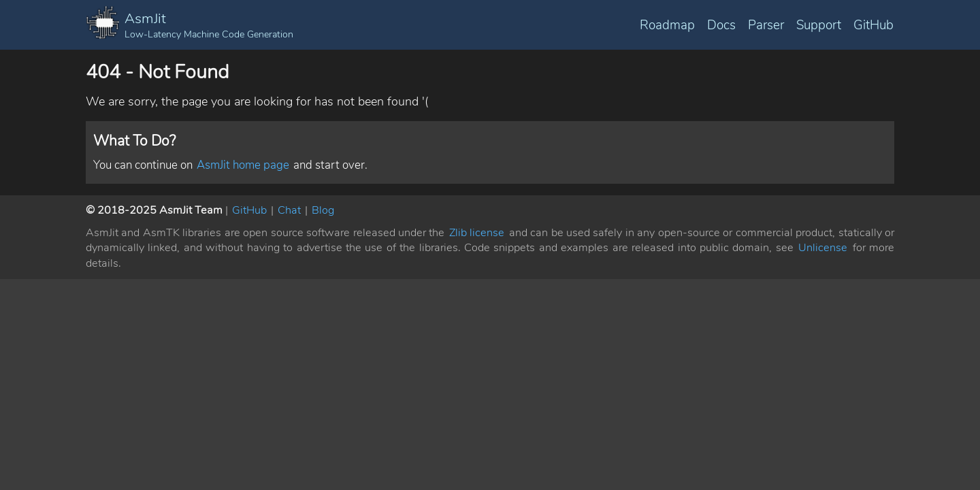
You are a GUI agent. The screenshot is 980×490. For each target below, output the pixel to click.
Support (819, 25)
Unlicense (823, 248)
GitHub (873, 25)
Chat (289, 210)
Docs (721, 25)
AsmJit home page (243, 165)
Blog (323, 210)
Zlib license (477, 233)
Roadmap (667, 25)
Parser (766, 25)
